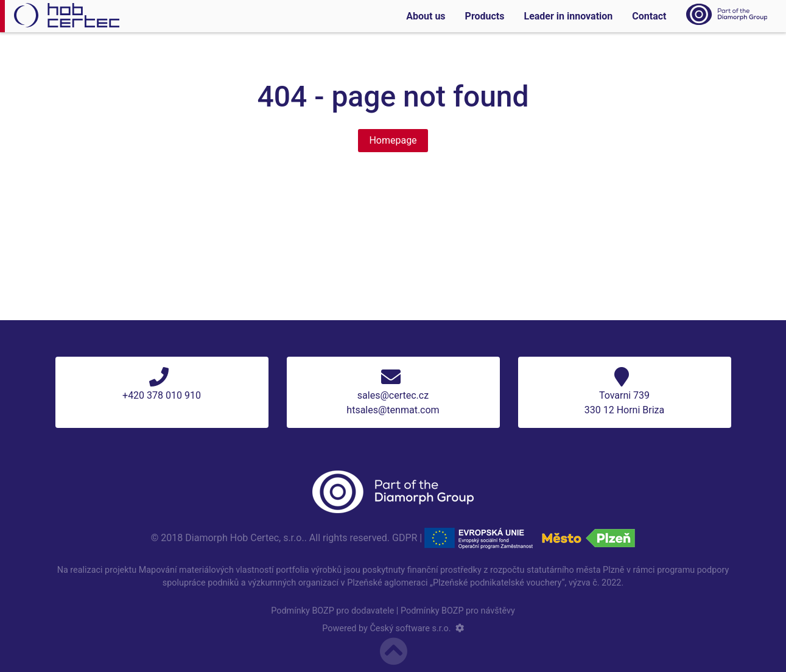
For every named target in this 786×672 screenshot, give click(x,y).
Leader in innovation (568, 16)
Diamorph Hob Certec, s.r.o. (244, 537)
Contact (649, 16)
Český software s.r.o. (410, 628)
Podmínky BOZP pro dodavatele (332, 611)
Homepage (393, 140)
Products (485, 16)
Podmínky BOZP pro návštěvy (458, 611)
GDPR (405, 537)
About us (426, 16)
